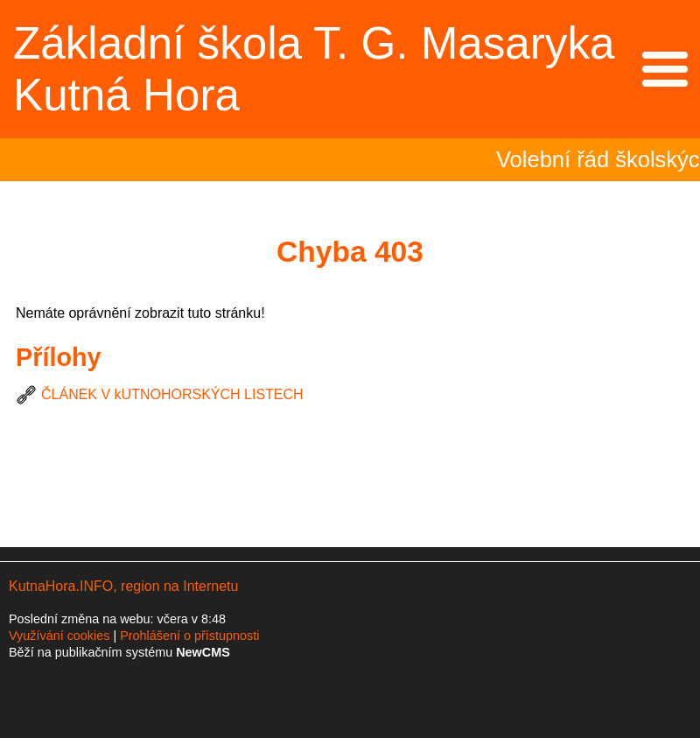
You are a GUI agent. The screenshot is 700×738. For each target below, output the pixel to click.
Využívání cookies (59, 636)
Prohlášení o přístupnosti (189, 636)
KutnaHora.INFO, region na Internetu (123, 586)
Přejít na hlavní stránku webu (350, 69)
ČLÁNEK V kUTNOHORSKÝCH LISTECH (172, 394)
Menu (665, 69)
